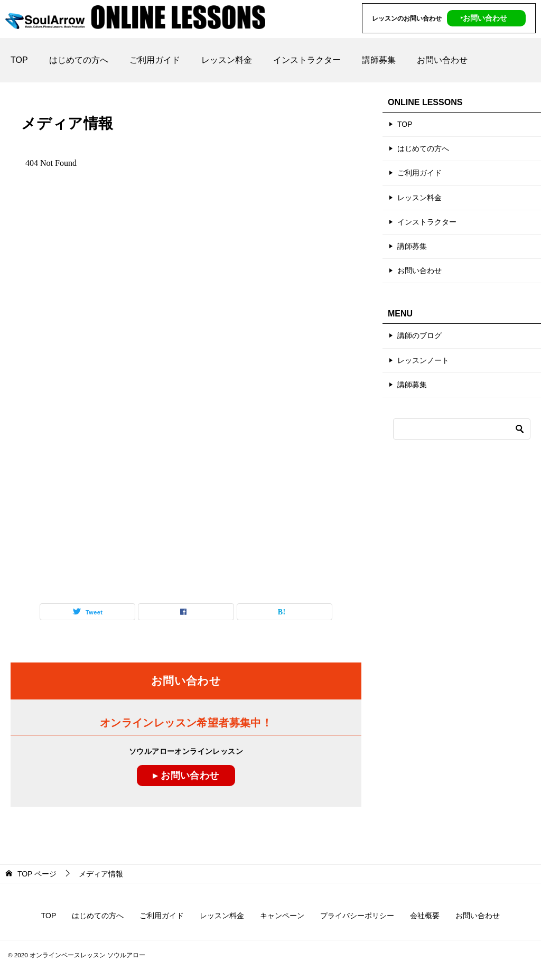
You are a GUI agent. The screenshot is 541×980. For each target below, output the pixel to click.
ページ (37, 874)
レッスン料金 (227, 60)
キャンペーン (282, 916)
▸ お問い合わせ (186, 776)
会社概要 (425, 916)
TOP (19, 60)
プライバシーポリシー (357, 916)
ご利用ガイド (155, 60)
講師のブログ (419, 335)
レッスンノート (423, 360)
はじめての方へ (79, 60)
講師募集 (379, 60)
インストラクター (307, 60)
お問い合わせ (442, 60)
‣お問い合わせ (484, 18)
